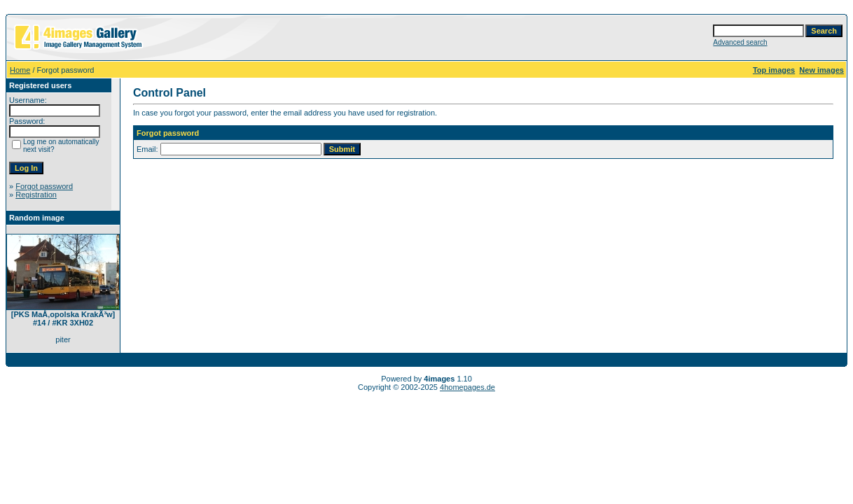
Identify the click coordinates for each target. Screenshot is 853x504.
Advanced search (740, 42)
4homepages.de (467, 387)
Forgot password (44, 186)
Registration (36, 195)
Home (20, 70)
